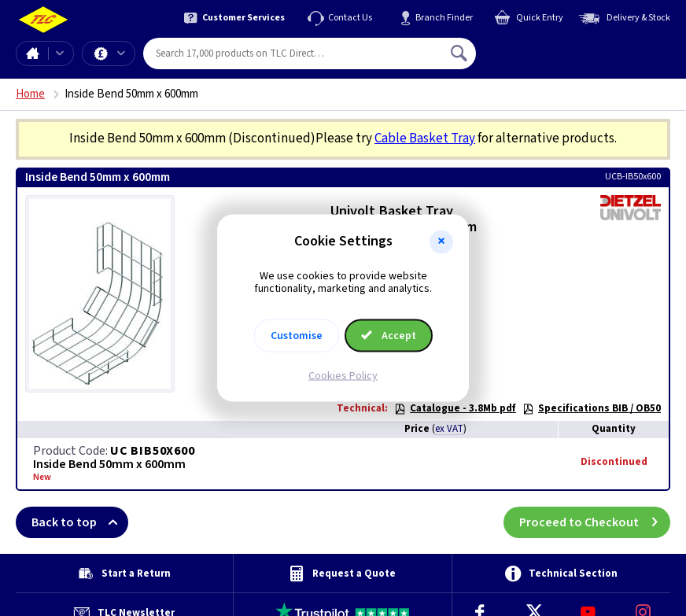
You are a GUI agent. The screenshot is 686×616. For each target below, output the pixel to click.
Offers (121, 53)
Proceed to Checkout (595, 522)
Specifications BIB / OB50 (592, 408)
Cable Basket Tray (425, 138)
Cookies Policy (343, 376)
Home (32, 53)
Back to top (80, 522)
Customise (297, 336)
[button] (441, 242)
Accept (389, 336)
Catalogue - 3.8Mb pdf (455, 408)
